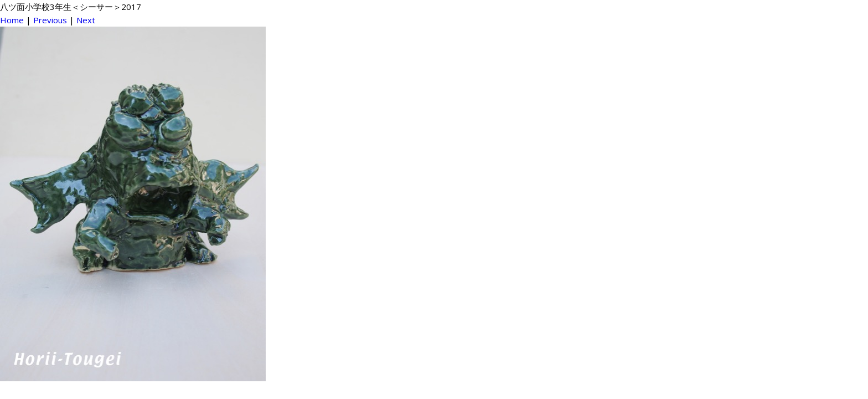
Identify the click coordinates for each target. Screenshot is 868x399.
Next (86, 20)
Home (12, 20)
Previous (50, 20)
